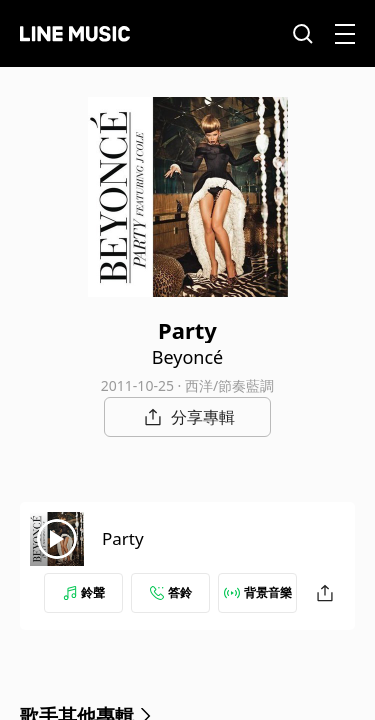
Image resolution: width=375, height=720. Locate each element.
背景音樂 (258, 592)
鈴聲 (84, 592)
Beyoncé (187, 357)
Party (123, 538)
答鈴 (171, 592)
